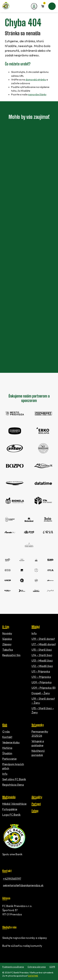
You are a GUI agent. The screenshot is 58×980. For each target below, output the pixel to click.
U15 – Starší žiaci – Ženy (43, 710)
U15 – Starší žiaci (42, 650)
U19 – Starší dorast (43, 639)
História (7, 748)
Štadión (7, 753)
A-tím (6, 627)
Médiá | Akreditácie (14, 804)
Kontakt (7, 737)
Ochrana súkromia (37, 967)
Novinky (7, 633)
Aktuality (37, 797)
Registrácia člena (13, 785)
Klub (5, 725)
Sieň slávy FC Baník (14, 779)
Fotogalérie (10, 809)
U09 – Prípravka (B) (44, 688)
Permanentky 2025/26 (40, 734)
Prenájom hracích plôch (13, 766)
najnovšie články (37, 94)
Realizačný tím (11, 655)
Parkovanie (9, 759)
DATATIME (33, 976)
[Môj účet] (34, 6)
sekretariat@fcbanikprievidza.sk (23, 885)
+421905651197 (12, 879)
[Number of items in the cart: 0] (43, 6)
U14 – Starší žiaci (42, 655)
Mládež (36, 627)
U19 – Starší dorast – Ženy (43, 701)
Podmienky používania (13, 967)
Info (34, 633)
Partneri (36, 804)
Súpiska (7, 639)
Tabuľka (8, 650)
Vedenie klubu (11, 742)
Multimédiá (9, 797)
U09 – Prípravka (42, 682)
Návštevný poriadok (38, 753)
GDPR (52, 967)
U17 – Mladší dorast (44, 644)
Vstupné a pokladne (38, 743)
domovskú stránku (36, 80)
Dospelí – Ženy (41, 693)
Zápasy (7, 644)
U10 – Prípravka (41, 677)
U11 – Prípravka (41, 671)
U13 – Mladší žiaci (42, 661)
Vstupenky (38, 725)
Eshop (35, 811)
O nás (6, 732)
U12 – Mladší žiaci (42, 666)
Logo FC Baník (11, 815)
